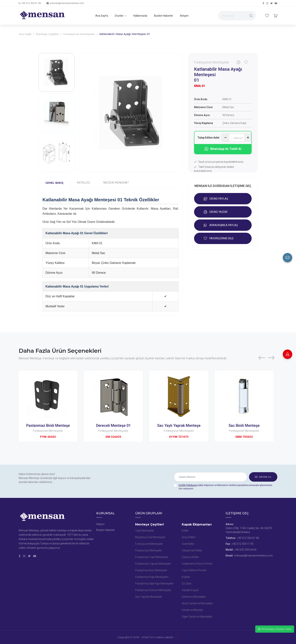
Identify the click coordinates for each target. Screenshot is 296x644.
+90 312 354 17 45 (243, 544)
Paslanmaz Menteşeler (149, 550)
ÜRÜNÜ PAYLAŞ (216, 199)
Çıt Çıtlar (187, 584)
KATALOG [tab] (83, 183)
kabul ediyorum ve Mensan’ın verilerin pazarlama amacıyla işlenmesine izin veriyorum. (225, 487)
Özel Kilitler (188, 544)
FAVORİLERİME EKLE (219, 238)
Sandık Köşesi (190, 590)
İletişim (184, 16)
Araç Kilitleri (189, 537)
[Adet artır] (248, 138)
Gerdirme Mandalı (192, 610)
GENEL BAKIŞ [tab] (54, 183)
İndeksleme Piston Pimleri (197, 564)
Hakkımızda (140, 16)
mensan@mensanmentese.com (67, 3)
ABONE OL (263, 477)
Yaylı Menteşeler (145, 531)
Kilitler (185, 531)
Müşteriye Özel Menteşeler (150, 537)
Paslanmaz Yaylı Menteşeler (152, 557)
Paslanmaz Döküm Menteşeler (153, 590)
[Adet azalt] (226, 138)
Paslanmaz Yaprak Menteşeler (153, 564)
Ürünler (121, 16)
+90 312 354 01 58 (31, 3)
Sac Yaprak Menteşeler (149, 597)
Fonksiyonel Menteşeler (79, 34)
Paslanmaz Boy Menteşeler (151, 570)
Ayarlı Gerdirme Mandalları (197, 603)
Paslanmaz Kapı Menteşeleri (152, 577)
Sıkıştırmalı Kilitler (192, 550)
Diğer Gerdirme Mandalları (197, 617)
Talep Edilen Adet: (209, 138)
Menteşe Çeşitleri (47, 34)
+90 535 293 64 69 (245, 550)
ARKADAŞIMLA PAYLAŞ (221, 225)
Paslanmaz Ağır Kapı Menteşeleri (154, 584)
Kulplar (186, 577)
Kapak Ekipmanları (197, 524)
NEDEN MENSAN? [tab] (116, 183)
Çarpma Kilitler (190, 557)
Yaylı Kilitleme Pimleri (194, 570)
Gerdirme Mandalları (194, 597)
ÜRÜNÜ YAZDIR (216, 212)
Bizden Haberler (164, 16)
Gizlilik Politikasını (188, 485)
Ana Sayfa (102, 16)
